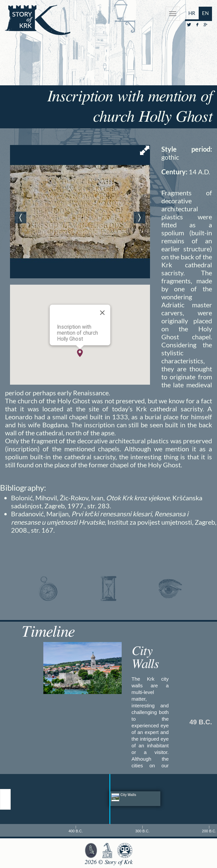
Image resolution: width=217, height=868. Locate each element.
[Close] (102, 313)
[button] (80, 353)
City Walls (145, 658)
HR (192, 13)
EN (205, 13)
